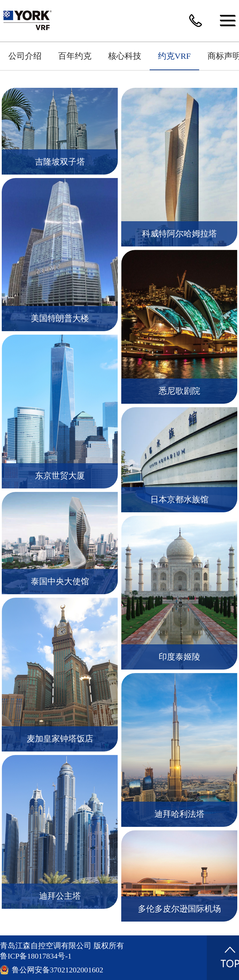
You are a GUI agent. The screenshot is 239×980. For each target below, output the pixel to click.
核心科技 (125, 56)
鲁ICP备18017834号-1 (36, 956)
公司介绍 (25, 56)
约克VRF (174, 56)
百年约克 (75, 56)
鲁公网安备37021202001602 (57, 970)
